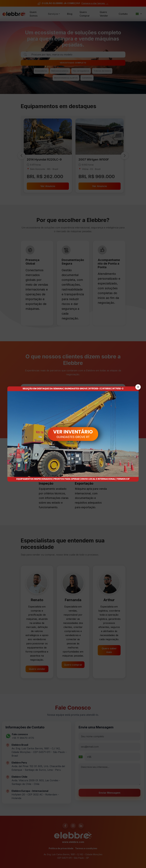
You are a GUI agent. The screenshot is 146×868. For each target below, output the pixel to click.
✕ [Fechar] (138, 387)
